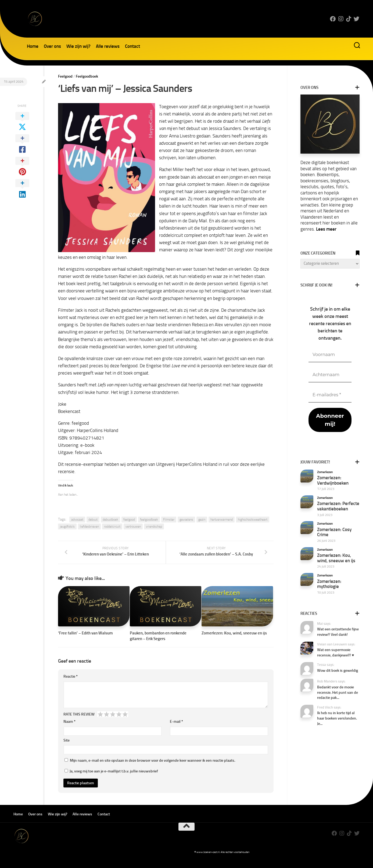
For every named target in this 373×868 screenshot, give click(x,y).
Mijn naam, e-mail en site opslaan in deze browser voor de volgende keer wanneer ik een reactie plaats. (153, 768)
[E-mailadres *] (330, 395)
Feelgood (65, 76)
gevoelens (186, 520)
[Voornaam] (330, 355)
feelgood (129, 520)
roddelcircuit (112, 526)
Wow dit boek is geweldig (338, 671)
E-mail (176, 729)
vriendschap (154, 526)
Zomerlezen (325, 472)
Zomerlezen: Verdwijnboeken (333, 480)
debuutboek (110, 520)
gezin (202, 520)
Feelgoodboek (87, 76)
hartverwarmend (222, 520)
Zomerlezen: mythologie (329, 584)
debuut (93, 520)
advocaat (77, 520)
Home (33, 46)
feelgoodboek (149, 520)
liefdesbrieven (89, 526)
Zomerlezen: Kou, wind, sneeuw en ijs (234, 641)
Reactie (71, 684)
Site (67, 748)
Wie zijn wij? (78, 46)
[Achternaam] (330, 375)
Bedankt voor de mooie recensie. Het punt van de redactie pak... (338, 692)
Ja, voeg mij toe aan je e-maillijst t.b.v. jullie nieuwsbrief (111, 779)
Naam (69, 729)
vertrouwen (133, 526)
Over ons (52, 46)
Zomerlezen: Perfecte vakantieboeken (338, 506)
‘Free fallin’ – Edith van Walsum (85, 641)
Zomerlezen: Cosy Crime (334, 532)
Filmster (169, 520)
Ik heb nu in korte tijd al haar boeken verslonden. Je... (337, 718)
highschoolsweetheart (253, 520)
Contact (132, 46)
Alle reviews (108, 46)
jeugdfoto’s (67, 526)
